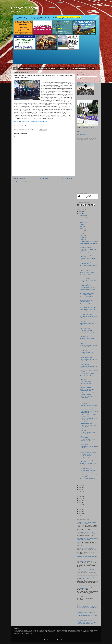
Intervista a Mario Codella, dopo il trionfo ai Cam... (88, 281)
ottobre (82, 220)
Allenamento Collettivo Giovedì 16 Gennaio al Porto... (88, 367)
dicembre (83, 216)
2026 (80, 212)
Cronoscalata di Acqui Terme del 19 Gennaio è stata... (89, 406)
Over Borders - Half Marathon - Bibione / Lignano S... (88, 468)
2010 (80, 514)
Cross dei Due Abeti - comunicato (88, 307)
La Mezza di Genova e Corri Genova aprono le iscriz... (89, 412)
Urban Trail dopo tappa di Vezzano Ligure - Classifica (88, 346)
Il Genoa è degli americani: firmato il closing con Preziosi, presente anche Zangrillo (86, 612)
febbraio (82, 237)
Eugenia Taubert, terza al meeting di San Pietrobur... (89, 437)
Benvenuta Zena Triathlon (86, 275)
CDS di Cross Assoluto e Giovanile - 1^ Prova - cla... (89, 336)
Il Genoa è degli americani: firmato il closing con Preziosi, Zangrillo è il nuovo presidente (87, 608)
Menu (16, 69)
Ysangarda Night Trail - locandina (88, 376)
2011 (80, 511)
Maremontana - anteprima (86, 473)
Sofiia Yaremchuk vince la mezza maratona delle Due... (88, 390)
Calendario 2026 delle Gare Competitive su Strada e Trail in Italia (87, 578)
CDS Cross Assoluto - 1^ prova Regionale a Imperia (88, 433)
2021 (80, 490)
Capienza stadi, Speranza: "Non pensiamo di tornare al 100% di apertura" (88, 620)
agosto (82, 224)
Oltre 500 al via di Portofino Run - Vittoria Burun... (88, 397)
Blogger (65, 640)
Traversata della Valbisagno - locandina (87, 557)
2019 (80, 494)
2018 (80, 496)
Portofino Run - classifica (86, 400)
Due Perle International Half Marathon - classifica (87, 394)
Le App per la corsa (63, 69)
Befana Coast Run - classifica (87, 450)
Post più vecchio (68, 178)
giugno (82, 229)
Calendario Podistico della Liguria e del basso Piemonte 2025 (87, 588)
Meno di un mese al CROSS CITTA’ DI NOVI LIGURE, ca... (89, 314)
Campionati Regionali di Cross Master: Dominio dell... (87, 290)
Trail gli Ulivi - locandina (86, 331)
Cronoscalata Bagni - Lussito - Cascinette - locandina (87, 455)
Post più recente (19, 178)
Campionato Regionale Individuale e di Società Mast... (89, 360)
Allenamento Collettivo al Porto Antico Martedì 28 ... (88, 270)
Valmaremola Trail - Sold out (87, 253)
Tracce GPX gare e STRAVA (80, 69)
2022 (80, 487)
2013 (80, 507)
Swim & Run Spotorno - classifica (88, 452)
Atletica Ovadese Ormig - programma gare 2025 (86, 423)
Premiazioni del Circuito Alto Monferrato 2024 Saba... (87, 357)
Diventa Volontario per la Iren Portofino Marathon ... (87, 294)
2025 (80, 214)
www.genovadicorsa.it (85, 630)
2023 (80, 485)
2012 (80, 509)
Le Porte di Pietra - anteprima (87, 374)
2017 (80, 498)
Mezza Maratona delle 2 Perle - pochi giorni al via (88, 479)
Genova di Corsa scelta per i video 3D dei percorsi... (88, 364)
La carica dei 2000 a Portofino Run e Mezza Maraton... (89, 444)
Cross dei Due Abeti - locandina (88, 471)
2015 (80, 503)
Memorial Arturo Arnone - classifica (89, 458)
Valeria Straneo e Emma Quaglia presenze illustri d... (88, 310)
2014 (80, 505)
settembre (83, 222)
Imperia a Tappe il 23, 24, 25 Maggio (89, 241)
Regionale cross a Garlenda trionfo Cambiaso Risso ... (89, 244)
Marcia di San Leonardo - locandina (86, 597)
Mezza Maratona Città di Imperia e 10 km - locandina (88, 328)
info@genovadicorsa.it (83, 135)
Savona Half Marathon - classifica (85, 548)
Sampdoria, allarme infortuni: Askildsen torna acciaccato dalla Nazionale (87, 623)
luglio (82, 226)
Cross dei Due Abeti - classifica (88, 288)
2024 (80, 483)
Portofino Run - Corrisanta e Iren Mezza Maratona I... (88, 426)
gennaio (82, 240)
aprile (82, 233)
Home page (44, 178)
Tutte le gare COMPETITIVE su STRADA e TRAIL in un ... (88, 440)
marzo (82, 235)
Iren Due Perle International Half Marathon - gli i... (88, 415)
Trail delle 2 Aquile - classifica (84, 561)
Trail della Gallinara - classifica (87, 333)
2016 (80, 500)
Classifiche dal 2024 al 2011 (47, 69)
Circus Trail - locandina (86, 384)
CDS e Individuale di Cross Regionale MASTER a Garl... (88, 297)
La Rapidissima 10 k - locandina (88, 409)
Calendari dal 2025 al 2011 (28, 69)
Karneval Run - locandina (86, 381)
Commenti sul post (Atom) (25, 182)
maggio (82, 231)
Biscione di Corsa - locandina (87, 273)
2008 (80, 516)
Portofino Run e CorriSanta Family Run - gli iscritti (88, 419)
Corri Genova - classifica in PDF (85, 532)
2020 (80, 492)
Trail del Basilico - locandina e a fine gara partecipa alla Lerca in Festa (87, 539)
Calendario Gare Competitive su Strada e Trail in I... (88, 278)
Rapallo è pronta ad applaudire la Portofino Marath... (88, 324)
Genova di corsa (24, 8)
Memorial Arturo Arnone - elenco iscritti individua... (88, 464)
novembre (83, 218)
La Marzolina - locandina (86, 247)
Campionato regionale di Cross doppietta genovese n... (88, 285)
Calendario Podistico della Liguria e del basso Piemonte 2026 (87, 523)
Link (92, 69)
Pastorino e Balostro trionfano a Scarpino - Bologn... (88, 387)
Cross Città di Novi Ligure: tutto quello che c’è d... (88, 263)
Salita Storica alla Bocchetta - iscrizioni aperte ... (87, 301)
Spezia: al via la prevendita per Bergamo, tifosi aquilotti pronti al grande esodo (87, 616)
